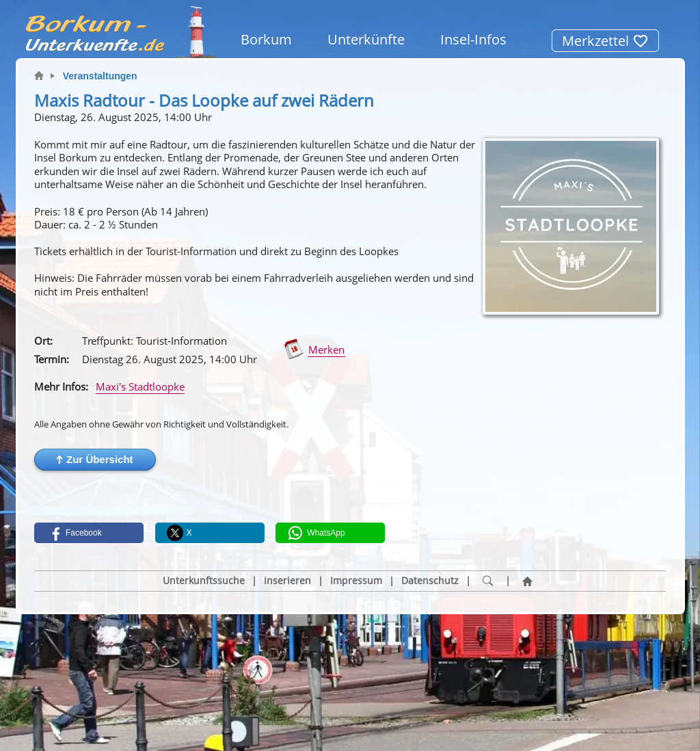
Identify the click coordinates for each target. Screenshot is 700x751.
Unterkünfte (366, 39)
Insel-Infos (473, 39)
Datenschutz (430, 581)
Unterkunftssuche (204, 581)
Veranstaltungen (100, 76)
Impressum (356, 581)
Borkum (266, 39)
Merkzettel (605, 41)
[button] (95, 460)
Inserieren (287, 581)
